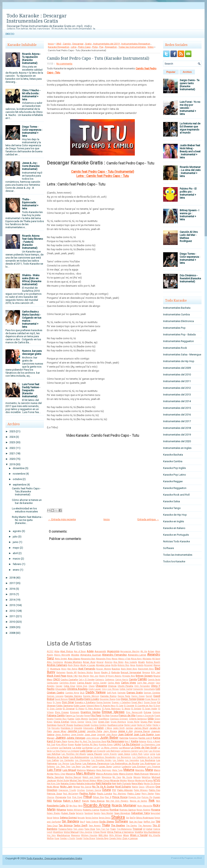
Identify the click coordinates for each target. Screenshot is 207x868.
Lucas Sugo (105, 766)
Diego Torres (128, 699)
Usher (149, 829)
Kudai (78, 744)
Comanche (138, 689)
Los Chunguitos (83, 760)
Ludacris (126, 766)
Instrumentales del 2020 (177, 441)
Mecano (137, 777)
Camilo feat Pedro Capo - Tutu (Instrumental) (103, 172)
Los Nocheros (148, 760)
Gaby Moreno (82, 719)
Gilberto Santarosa (138, 719)
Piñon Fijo (98, 797)
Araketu (140, 665)
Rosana (156, 810)
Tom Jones (78, 829)
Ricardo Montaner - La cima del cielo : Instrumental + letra (190, 172)
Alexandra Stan (88, 659)
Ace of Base (80, 651)
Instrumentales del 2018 (177, 428)
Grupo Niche (133, 722)
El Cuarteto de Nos (144, 706)
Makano (91, 770)
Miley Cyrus (103, 780)
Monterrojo (140, 781)
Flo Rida (106, 716)
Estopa (147, 712)
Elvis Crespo (62, 712)
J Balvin (99, 728)
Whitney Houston (89, 835)
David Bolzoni (61, 699)
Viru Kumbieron (152, 832)
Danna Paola (124, 696)
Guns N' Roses (65, 725)
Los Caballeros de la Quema (146, 757)
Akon (158, 651)
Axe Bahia (72, 669)
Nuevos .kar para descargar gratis (32, 352)
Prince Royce (120, 797)
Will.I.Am (103, 835)
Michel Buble (63, 781)
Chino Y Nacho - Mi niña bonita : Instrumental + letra (31, 95)
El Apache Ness (108, 706)
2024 (12, 437)
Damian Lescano (55, 696)
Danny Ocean (138, 696)
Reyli (80, 806)
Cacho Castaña (69, 679)
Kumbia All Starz (90, 745)
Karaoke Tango (172, 508)
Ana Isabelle (131, 662)
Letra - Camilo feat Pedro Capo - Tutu (102, 176)
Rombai (114, 810)
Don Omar (68, 702)
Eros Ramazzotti (134, 712)
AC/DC (50, 651)
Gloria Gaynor (77, 722)
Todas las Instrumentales (132, 47)
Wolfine (50, 838)
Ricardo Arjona (97, 805)
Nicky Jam (66, 787)
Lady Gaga (86, 751)
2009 (12, 627)
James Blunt (141, 728)
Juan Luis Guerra (144, 734)
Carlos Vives (129, 683)
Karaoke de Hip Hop (175, 515)
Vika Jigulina (86, 832)
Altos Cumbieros (55, 662)
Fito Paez (96, 715)
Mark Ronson (142, 774)
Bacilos (116, 669)
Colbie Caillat (126, 689)
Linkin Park (137, 754)
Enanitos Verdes (91, 712)
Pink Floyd (77, 797)
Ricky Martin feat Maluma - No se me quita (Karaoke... (27, 520)
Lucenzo (117, 767)
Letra (74, 47)
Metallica (146, 777)
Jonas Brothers (63, 735)
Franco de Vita (127, 715)
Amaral (100, 662)
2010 (12, 622)
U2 (144, 829)
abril (15, 553)
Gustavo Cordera (99, 725)
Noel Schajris (123, 787)
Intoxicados (88, 728)
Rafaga (57, 801)
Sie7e (133, 818)
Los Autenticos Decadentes (103, 757)
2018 (12, 578)
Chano (92, 686)
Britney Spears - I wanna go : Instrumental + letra (189, 215)
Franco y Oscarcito (145, 716)
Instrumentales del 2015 (177, 408)
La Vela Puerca (60, 751)
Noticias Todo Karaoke (176, 541)
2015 (12, 594)
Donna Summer (104, 702)
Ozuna (106, 790)
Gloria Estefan (61, 722)
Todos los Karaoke (174, 561)
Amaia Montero (73, 662)
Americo (109, 662)
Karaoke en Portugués (176, 535)
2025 (12, 431)
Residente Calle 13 (58, 806)
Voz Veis (51, 835)
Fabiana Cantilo (56, 715)
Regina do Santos (139, 801)
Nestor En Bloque (152, 784)
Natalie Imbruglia (86, 783)
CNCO (57, 679)
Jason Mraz (60, 731)
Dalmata (121, 693)
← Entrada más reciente (62, 519)
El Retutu (126, 709)
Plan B (108, 797)
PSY (114, 790)
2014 (12, 600)
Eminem (75, 712)
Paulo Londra (104, 794)
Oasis (142, 787)
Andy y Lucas (88, 665)
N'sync (149, 780)
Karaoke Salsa (172, 501)
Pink (69, 797)
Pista (95, 47)
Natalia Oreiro (68, 783)
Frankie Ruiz (61, 719)
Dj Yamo (57, 702)
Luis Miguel (69, 770)
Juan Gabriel (125, 734)
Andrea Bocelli (153, 662)
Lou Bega (76, 767)
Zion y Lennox (130, 838)
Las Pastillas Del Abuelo (74, 754)
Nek (114, 783)
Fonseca (114, 716)
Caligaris (100, 680)
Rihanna (61, 810)
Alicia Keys (136, 659)
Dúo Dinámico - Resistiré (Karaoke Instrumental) (190, 278)
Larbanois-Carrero (129, 751)
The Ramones (145, 826)
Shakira (118, 817)
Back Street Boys (129, 669)
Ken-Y (127, 741)
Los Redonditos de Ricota (125, 763)
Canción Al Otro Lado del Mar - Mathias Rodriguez (189, 236)
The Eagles (131, 826)
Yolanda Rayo (102, 838)
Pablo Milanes (141, 790)
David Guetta (76, 699)
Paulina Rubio (88, 793)
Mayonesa (107, 777)
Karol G (51, 741)
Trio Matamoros (124, 829)
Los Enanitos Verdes (102, 760)
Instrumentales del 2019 (106, 44)
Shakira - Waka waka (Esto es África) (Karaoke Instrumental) (32, 280)
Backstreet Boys (146, 669)
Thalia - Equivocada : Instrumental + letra (30, 204)
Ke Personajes (116, 741)
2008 (12, 633)
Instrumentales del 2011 (177, 381)
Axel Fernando (87, 669)
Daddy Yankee (96, 692)
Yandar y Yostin (68, 838)
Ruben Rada (68, 813)
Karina (156, 738)
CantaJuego (53, 683)
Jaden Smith (119, 728)
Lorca (146, 754)
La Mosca (124, 748)
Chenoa (112, 686)
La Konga (87, 748)
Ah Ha (144, 651)
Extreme (156, 712)
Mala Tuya (117, 770)
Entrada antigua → (148, 519)
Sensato (81, 818)
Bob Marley (84, 676)
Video (151, 47)
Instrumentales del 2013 (177, 395)
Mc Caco (117, 777)
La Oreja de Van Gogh (144, 748)
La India (77, 748)
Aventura (55, 669)
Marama (71, 774)
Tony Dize (90, 829)
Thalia (106, 825)
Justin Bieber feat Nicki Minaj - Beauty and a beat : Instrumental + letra (190, 151)
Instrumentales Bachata (177, 308)
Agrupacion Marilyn (130, 651)
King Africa (61, 745)
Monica (131, 781)
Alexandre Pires (103, 659)
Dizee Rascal (151, 699)
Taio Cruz (52, 826)
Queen (157, 797)
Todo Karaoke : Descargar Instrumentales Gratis (37, 18)
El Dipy (157, 706)
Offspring (150, 787)
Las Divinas (154, 751)
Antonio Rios (123, 665)
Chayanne (101, 686)
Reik (152, 801)
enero (16, 570)
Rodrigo (104, 810)
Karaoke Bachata (173, 455)
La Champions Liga (151, 745)
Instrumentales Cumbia (176, 314)
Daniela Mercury (91, 696)
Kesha (135, 741)
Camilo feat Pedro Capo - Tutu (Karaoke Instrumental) (26, 491)
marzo (16, 559)
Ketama (143, 741)
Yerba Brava (89, 838)
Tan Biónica (65, 825)
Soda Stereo (107, 822)
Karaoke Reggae (173, 481)
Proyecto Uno (135, 797)
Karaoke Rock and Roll (176, 495)
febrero (17, 564)
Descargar (78, 44)
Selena (56, 818)
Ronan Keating (143, 810)
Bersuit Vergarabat (131, 672)
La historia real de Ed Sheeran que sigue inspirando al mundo (190, 128)
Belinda (116, 672)
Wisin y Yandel (139, 835)
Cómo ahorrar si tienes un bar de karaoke (27, 501)
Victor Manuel (71, 832)
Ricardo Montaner (124, 805)
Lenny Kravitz (110, 754)
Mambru (140, 770)
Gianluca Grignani (119, 719)
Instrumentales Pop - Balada (179, 334)
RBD (49, 801)
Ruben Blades (54, 813)
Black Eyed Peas (57, 676)
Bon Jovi (94, 676)
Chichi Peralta (125, 686)
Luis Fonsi (54, 770)
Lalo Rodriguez (113, 751)
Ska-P (82, 822)
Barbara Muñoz (85, 672)
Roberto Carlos (91, 810)
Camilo (67, 44)
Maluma (129, 770)
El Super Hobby (150, 709)
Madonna (81, 770)
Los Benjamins (124, 757)
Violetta (139, 832)
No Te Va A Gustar (103, 787)
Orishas (81, 790)
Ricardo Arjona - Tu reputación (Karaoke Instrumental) (31, 58)
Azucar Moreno (103, 669)
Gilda (151, 719)
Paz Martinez (120, 794)
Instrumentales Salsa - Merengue (182, 355)
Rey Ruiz (73, 806)
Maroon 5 (155, 774)
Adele (90, 651)
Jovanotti (101, 735)
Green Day (104, 722)
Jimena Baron (142, 731)
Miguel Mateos (89, 781)
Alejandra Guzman (91, 655)
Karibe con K (145, 738)
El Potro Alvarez (93, 709)
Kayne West (74, 741)
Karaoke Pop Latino (175, 475)
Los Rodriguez (148, 763)
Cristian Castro (56, 693)
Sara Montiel (107, 813)
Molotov (123, 781)
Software (121, 821)
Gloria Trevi (91, 722)
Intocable (78, 728)
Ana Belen (118, 662)
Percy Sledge (148, 794)
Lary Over (143, 751)
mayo (16, 548)
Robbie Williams (74, 810)
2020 (12, 459)
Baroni (97, 672)
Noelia (135, 787)
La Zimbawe (73, 751)
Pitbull (88, 797)
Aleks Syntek (61, 659)
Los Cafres (53, 760)
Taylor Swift (81, 825)
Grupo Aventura (118, 722)
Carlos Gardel (100, 683)
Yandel (79, 838)
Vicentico (58, 832)
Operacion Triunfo (67, 790)
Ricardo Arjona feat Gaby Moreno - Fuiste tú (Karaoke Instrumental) (33, 242)
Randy (86, 801)
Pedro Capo (84, 47)
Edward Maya (93, 706)
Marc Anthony (86, 774)
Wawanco (76, 835)
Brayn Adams (115, 676)
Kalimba (124, 738)
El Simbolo (136, 709)
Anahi (141, 662)
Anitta (114, 665)
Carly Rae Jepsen (146, 683)
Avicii (64, 669)
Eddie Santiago (65, 706)
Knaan (71, 745)
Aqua (133, 665)
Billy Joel (156, 672)
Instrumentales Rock (175, 348)
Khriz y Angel (154, 741)
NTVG (157, 780)
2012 (12, 611)
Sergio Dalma (92, 818)
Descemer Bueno (108, 699)
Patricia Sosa (54, 794)
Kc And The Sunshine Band (93, 741)
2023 (12, 442)
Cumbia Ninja (72, 693)
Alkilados (147, 659)
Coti (158, 689)
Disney (141, 699)
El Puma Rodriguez (111, 709)
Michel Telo (76, 780)
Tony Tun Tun (103, 829)
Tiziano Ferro (65, 829)
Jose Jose (90, 734)
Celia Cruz (69, 686)
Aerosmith (100, 651)
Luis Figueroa (153, 767)
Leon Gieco (124, 754)
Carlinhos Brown (68, 683)
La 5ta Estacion (131, 744)
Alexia (115, 659)
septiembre (19, 485)
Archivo (187, 72)
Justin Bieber (109, 738)
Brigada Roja (129, 676)
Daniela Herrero (73, 696)
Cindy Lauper (95, 689)
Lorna (153, 754)
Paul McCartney (71, 794)
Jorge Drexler (77, 735)
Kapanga (133, 738)
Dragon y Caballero (121, 702)
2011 (12, 616)
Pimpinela (61, 797)
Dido (118, 699)
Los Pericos (64, 764)
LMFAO (118, 744)
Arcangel (148, 665)
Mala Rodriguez (104, 770)
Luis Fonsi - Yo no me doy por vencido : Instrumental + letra (190, 108)
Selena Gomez (68, 818)
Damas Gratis (135, 693)
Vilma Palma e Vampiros (120, 832)
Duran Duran (150, 702)
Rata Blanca (97, 801)
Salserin (80, 813)
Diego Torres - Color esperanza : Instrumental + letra (32, 131)
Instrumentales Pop (174, 328)
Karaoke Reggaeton (59, 47)
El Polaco (80, 709)
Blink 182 (72, 676)
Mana (149, 770)
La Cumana (53, 748)
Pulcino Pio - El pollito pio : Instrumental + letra (188, 193)
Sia (128, 818)
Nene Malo (137, 783)
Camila (133, 679)
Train (113, 829)
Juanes (61, 738)
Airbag (151, 651)
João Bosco (112, 735)
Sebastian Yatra (140, 813)
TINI (158, 822)
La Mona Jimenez (110, 748)
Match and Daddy (91, 777)
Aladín (50, 655)
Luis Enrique (139, 766)
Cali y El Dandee (87, 680)
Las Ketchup (54, 754)
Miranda (115, 780)
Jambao (129, 728)
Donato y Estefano (85, 702)
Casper (59, 686)
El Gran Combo (54, 709)
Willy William (116, 835)
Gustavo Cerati (82, 725)
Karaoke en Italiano (174, 528)
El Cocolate (129, 706)
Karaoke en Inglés (174, 521)
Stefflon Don (149, 822)
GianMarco (104, 719)
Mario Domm (126, 774)
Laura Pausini (95, 754)
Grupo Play (147, 722)
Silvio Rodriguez (145, 818)
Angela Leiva (103, 665)
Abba (57, 651)
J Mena (108, 728)
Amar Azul (89, 662)
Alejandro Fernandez (114, 655)
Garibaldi (93, 719)
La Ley (97, 748)
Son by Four (136, 822)
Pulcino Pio (147, 797)
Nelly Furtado (124, 783)
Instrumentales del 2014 (177, 401)
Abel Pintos (67, 651)
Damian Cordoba (152, 693)
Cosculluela (149, 689)
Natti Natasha (103, 783)
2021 (12, 453)
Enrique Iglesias (113, 712)
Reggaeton (111, 47)
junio (16, 542)
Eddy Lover (80, 706)
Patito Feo (154, 790)
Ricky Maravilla (145, 806)
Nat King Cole (53, 784)
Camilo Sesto (154, 680)
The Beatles (118, 825)
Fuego (71, 719)
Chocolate (61, 689)
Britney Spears (144, 676)
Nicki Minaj (53, 787)
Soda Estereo (92, 822)
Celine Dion (82, 686)
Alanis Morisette (62, 655)
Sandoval (89, 813)
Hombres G (67, 728)
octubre (17, 479)
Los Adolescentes (79, 757)
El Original (69, 709)
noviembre (19, 474)
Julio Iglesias (93, 738)
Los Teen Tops (63, 767)
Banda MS (72, 672)
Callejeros (110, 680)
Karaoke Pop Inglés (174, 468)
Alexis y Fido (124, 659)
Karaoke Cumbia (173, 461)
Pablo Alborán (125, 790)
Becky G (106, 672)
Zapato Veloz (115, 838)
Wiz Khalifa (154, 835)
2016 (12, 589)
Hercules (56, 728)
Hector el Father (144, 725)
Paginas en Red (193, 858)
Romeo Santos (128, 810)
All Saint (156, 659)
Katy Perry (62, 741)
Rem (158, 801)
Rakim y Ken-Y (72, 801)
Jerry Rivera (110, 731)
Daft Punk (112, 693)
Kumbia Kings (106, 745)
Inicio (10, 34)
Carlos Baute (84, 683)
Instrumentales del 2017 (177, 421)
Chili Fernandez (142, 686)
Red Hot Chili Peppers (117, 801)
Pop (101, 47)
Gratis (88, 44)
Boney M (103, 676)
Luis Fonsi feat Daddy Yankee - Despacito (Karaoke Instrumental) (31, 390)
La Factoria (65, 748)
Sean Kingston (122, 813)
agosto (17, 531)
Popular (171, 72)
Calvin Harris (122, 680)
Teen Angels (95, 826)
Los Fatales (118, 760)
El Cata (120, 706)
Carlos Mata (114, 683)
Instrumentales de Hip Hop (179, 361)
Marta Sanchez (55, 777)
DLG (82, 693)
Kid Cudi (51, 745)
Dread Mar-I (137, 702)
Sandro (97, 813)
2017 (12, 583)
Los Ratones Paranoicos (96, 763)
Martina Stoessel (73, 777)
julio (15, 537)
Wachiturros (63, 835)
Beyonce (146, 672)
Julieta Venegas (76, 738)
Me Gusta (127, 777)
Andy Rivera (74, 665)
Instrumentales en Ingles (177, 448)
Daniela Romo (108, 696)
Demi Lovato (92, 699)
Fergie (87, 716)
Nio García (86, 787)
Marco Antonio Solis (107, 774)
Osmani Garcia (93, 790)
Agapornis (113, 651)
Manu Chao (60, 774)
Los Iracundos (132, 760)
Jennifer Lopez (77, 731)
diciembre (19, 468)
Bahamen (61, 672)
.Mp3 (59, 44)
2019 (12, 464)
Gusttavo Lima (115, 725)
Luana (95, 767)
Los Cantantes (67, 760)
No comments (64, 64)
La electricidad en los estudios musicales (25, 510)
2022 (12, 448)
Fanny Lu (70, 715)
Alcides (75, 655)
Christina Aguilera (77, 689)
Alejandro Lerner (137, 655)
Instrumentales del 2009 (177, 368)
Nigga (77, 787)
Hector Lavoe (130, 725)
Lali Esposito (99, 751)
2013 (12, 605)
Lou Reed (86, 767)
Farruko (80, 716)
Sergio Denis (105, 818)
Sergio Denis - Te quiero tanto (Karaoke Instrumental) (190, 85)
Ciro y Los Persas (110, 689)
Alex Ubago (74, 659)
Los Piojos (76, 763)
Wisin (126, 835)
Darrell (149, 696)
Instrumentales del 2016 (177, 415)
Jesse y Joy (125, 731)
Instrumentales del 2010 (177, 375)
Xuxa (57, 838)
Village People (100, 832)
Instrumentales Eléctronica (178, 321)
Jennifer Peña (95, 731)
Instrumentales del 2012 (177, 388)
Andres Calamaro (57, 665)
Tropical (137, 829)
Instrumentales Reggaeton (136, 44)
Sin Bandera (70, 821)
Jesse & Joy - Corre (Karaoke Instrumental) (31, 166)
